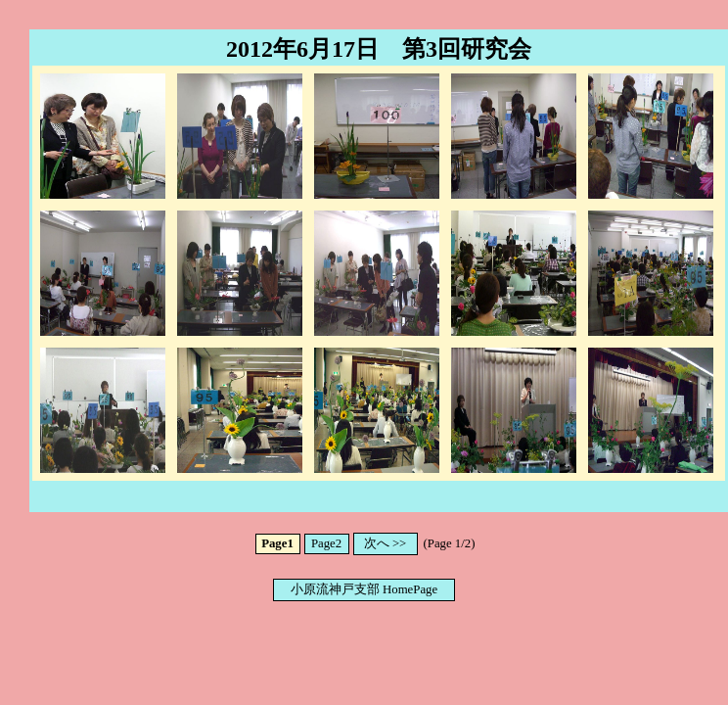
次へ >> (386, 543)
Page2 (326, 543)
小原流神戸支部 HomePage (364, 589)
